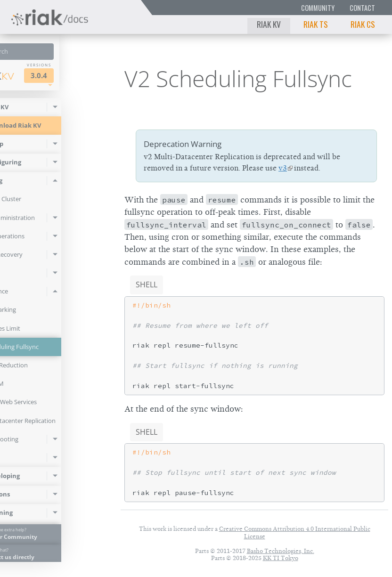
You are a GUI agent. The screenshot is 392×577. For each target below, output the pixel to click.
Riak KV (269, 24)
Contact (362, 8)
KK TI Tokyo (281, 558)
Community (318, 8)
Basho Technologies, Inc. (281, 551)
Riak (36, 75)
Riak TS (316, 24)
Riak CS (363, 24)
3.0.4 (83, 76)
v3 (283, 168)
